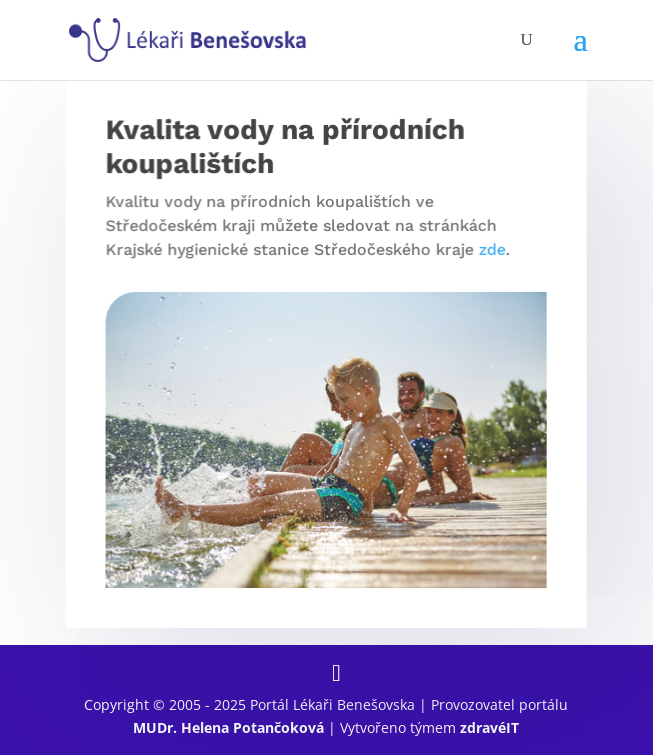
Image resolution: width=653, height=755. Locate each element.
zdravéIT (489, 727)
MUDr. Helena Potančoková (228, 727)
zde (490, 249)
